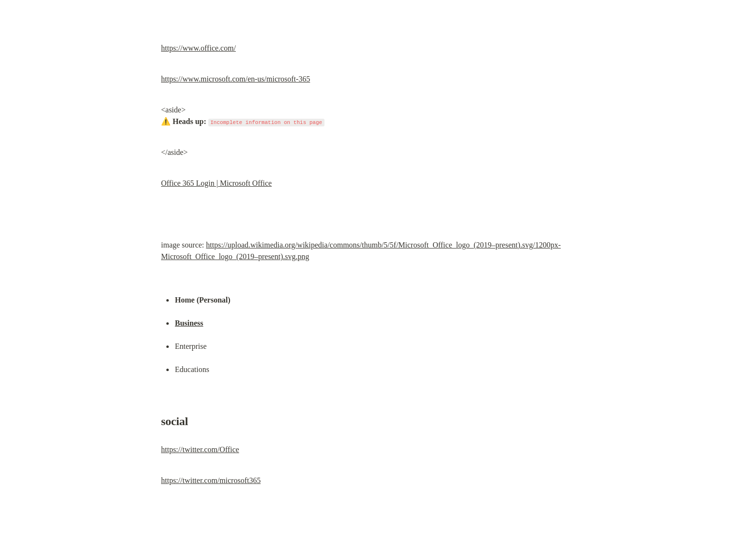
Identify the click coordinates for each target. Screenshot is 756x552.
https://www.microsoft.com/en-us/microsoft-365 (236, 79)
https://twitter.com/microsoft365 (211, 480)
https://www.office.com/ (198, 48)
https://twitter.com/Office (200, 449)
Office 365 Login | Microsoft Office (216, 183)
